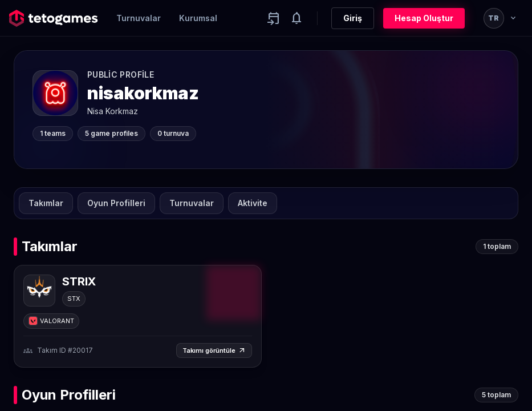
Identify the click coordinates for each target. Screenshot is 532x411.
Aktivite (253, 203)
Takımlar (46, 203)
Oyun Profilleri (116, 203)
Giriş (353, 18)
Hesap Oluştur (424, 18)
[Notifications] (297, 18)
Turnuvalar (139, 18)
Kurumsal (198, 18)
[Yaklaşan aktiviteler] (274, 18)
